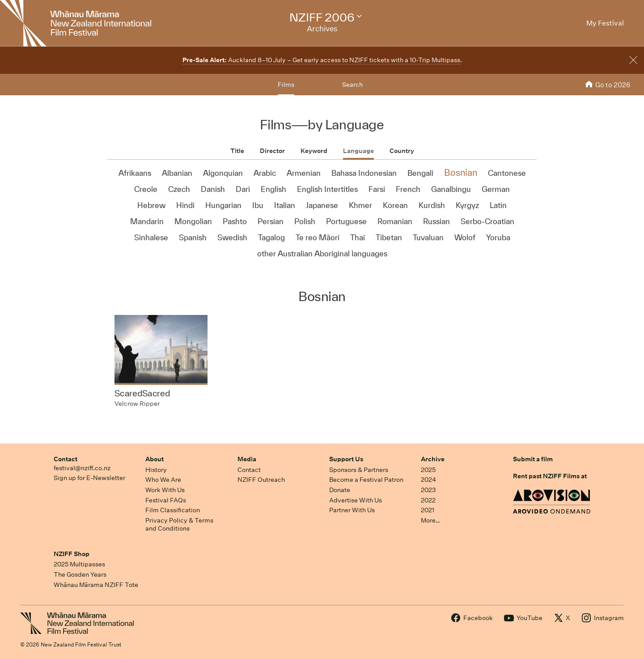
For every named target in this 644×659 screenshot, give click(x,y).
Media (247, 459)
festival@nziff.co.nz (82, 468)
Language (358, 151)
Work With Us (165, 490)
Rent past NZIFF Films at (550, 476)
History (156, 470)
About (155, 459)
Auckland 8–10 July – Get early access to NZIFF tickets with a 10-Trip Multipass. (322, 60)
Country (402, 151)
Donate (340, 490)
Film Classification (173, 510)
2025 (428, 470)
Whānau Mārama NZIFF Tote (96, 585)
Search (352, 85)
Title (237, 151)
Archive (433, 459)
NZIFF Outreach (261, 480)
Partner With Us (352, 510)
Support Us (346, 459)
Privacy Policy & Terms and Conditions (179, 525)
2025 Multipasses (79, 564)
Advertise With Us (356, 500)
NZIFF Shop (72, 554)
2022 (428, 500)
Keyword (314, 151)
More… (430, 520)
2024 (428, 480)
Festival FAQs (166, 500)
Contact (66, 459)
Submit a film (533, 459)
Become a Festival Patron (366, 480)
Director (272, 151)
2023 (428, 490)
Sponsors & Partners (359, 470)
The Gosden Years (80, 574)
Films (286, 85)
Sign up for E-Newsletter (89, 478)
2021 (428, 510)
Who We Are (163, 480)
